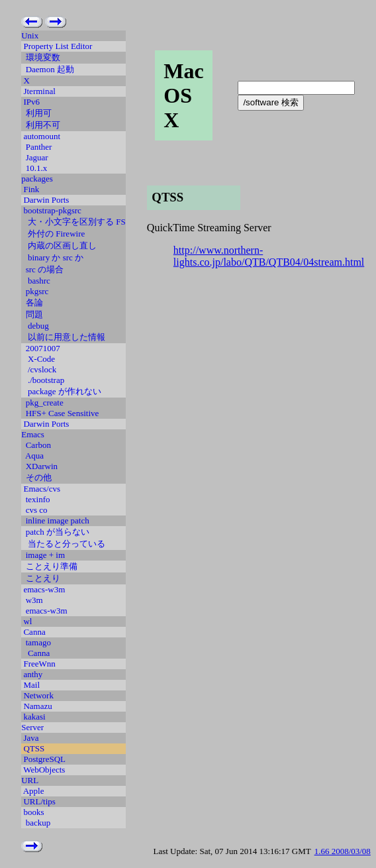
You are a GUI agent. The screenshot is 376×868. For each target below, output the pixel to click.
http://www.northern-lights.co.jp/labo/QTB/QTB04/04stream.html (269, 256)
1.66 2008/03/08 (343, 851)
